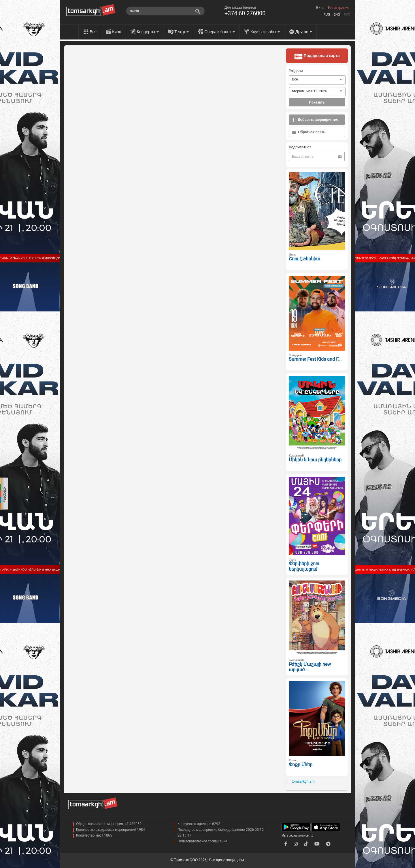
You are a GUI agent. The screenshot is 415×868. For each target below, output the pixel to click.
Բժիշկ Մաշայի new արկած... (310, 667)
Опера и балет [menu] (220, 32)
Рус (347, 15)
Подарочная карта (317, 56)
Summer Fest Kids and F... (315, 359)
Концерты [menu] (148, 32)
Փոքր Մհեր (301, 765)
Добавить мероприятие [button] (315, 120)
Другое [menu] (304, 32)
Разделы (296, 71)
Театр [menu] (182, 32)
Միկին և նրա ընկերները (315, 460)
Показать (317, 102)
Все (93, 32)
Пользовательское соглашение (202, 841)
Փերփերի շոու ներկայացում (304, 566)
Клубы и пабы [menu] (265, 32)
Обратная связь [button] (309, 132)
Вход (320, 8)
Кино (117, 32)
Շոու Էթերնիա (304, 259)
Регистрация (339, 8)
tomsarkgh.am (303, 781)
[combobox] (317, 80)
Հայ (327, 15)
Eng (337, 15)
